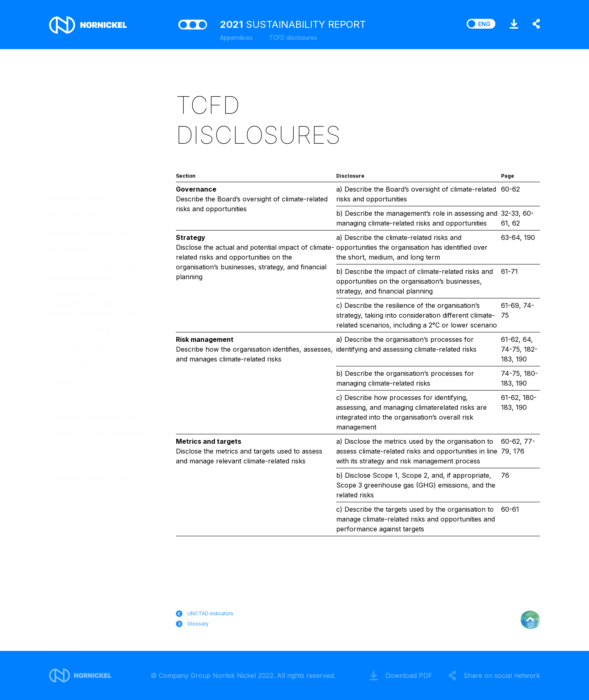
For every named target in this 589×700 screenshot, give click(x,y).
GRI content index (77, 197)
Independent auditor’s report (93, 477)
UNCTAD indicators (80, 330)
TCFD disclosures (76, 347)
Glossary (63, 382)
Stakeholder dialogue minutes (95, 416)
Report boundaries (78, 215)
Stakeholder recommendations (97, 433)
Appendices (236, 37)
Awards (61, 399)
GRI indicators (71, 249)
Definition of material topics (91, 232)
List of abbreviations (80, 364)
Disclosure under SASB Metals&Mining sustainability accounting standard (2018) (92, 303)
